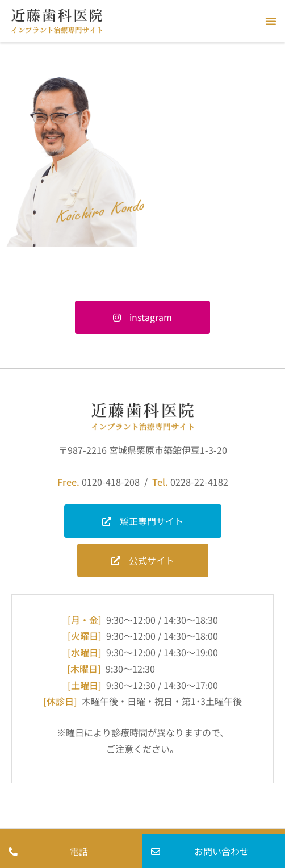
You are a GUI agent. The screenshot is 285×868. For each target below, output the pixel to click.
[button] (271, 21)
